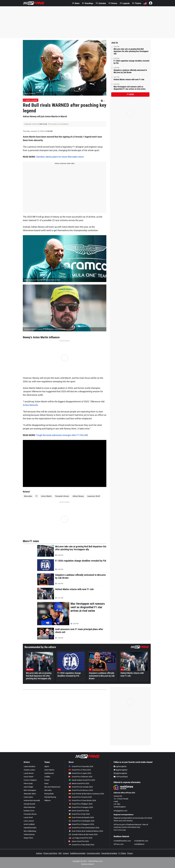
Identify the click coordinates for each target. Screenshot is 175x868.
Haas (46, 783)
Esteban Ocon (29, 811)
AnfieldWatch (139, 844)
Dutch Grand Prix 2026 (79, 811)
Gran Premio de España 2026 (81, 817)
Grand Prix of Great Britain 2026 (82, 800)
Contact (66, 853)
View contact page (120, 830)
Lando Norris (29, 773)
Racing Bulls (49, 794)
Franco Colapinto (30, 780)
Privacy (130, 853)
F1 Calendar (101, 3)
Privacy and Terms (50, 853)
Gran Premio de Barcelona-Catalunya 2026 (86, 794)
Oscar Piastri (29, 777)
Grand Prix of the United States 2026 (84, 828)
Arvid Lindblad (29, 824)
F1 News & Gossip (31, 100)
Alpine (47, 766)
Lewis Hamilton (30, 766)
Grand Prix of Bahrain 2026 (81, 777)
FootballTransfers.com (122, 841)
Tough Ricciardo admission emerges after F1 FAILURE (62, 435)
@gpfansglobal (120, 770)
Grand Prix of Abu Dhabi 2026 (81, 845)
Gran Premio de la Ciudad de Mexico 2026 (86, 831)
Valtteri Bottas (29, 834)
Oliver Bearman (29, 807)
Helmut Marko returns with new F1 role (129, 79)
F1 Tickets (137, 3)
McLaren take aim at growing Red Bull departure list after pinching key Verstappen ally (131, 51)
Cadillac (47, 777)
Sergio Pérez (28, 838)
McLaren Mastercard (52, 787)
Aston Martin (46, 496)
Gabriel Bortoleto (30, 828)
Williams (47, 800)
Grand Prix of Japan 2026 (80, 773)
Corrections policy (93, 853)
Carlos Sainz (28, 797)
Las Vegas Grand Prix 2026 (81, 838)
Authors (39, 853)
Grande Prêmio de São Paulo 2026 (83, 834)
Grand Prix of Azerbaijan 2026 (82, 821)
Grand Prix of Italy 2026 (79, 814)
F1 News (76, 3)
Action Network (30, 405)
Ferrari (47, 780)
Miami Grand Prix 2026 (79, 783)
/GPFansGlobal (121, 777)
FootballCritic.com (141, 841)
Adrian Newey (78, 496)
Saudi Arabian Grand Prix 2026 (82, 780)
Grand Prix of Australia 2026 (81, 766)
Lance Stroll (28, 817)
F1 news (130, 94)
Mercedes (28, 496)
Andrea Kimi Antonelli (32, 800)
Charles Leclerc (29, 770)
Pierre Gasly (28, 783)
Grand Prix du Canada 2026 (81, 787)
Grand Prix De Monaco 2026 (81, 790)
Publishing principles (78, 853)
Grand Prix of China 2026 (80, 770)
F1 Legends (125, 3)
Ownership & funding (109, 853)
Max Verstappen (30, 790)
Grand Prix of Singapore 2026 (81, 824)
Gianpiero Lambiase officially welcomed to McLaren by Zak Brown (130, 71)
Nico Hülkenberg (30, 831)
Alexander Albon (30, 794)
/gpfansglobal (120, 766)
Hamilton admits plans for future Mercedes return (60, 157)
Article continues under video (65, 163)
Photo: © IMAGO (30, 93)
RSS (60, 853)
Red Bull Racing (50, 797)
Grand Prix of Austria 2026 (80, 797)
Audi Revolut (49, 773)
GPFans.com (119, 844)
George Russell (29, 804)
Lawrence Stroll (94, 496)
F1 (37, 496)
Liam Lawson (29, 821)
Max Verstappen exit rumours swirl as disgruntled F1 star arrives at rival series (130, 88)
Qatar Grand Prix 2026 (79, 841)
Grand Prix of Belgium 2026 (81, 804)
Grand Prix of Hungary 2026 (81, 807)
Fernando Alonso (62, 496)
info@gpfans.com (120, 811)
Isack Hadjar (28, 787)
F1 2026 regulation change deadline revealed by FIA (131, 62)
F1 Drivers (113, 3)
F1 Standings (88, 3)
